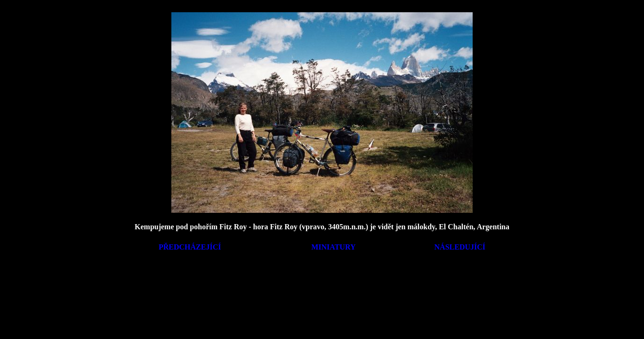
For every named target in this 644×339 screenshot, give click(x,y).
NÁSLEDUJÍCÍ (460, 247)
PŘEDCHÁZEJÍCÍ (190, 247)
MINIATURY (333, 247)
